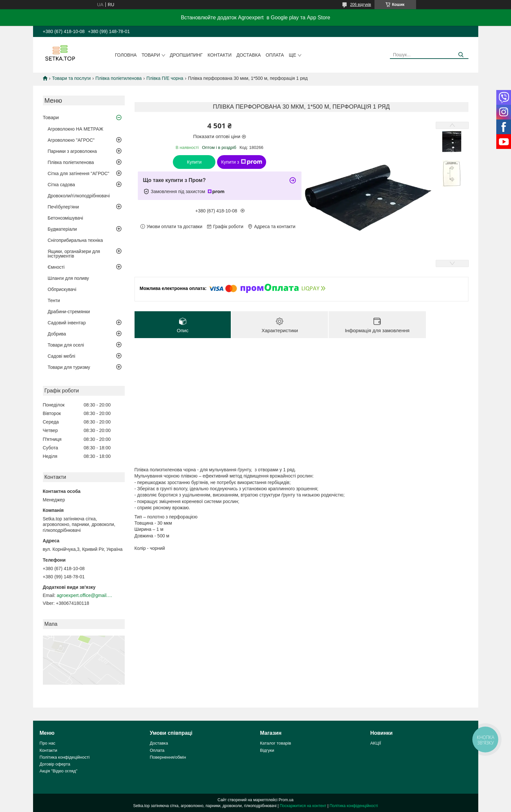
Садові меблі (62, 356)
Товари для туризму (69, 367)
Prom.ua (286, 800)
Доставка (248, 55)
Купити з (241, 162)
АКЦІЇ (376, 743)
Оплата (275, 55)
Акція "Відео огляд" (59, 771)
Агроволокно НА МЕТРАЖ (76, 129)
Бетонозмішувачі (65, 218)
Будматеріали (62, 229)
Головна (126, 55)
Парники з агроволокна (72, 151)
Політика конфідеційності (65, 757)
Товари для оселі (66, 345)
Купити (194, 162)
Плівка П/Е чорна (165, 78)
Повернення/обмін (168, 757)
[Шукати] (461, 55)
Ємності (56, 267)
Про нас (47, 743)
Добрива (57, 334)
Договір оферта (55, 764)
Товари (151, 55)
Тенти (54, 300)
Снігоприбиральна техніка (75, 240)
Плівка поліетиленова (119, 78)
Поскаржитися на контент (303, 806)
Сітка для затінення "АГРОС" (79, 173)
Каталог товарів (275, 743)
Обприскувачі (62, 289)
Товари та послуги (71, 78)
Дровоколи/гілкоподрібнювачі (79, 196)
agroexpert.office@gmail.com (84, 595)
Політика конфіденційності (354, 806)
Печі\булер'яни (64, 207)
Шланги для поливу (68, 278)
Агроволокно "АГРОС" (71, 140)
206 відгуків (360, 5)
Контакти (219, 55)
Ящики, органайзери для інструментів (74, 254)
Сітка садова (62, 185)
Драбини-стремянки (69, 312)
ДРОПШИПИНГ (186, 55)
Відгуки (267, 750)
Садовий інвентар (67, 323)
